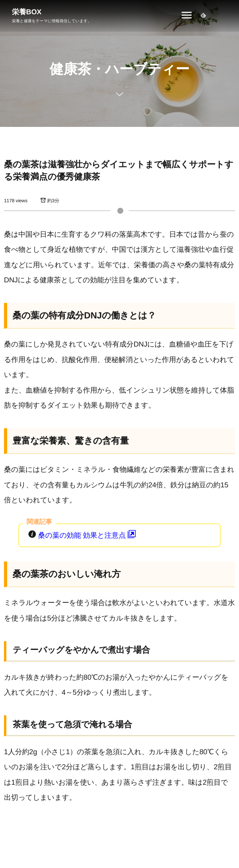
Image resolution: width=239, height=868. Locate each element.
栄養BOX (27, 12)
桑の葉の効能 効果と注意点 (88, 535)
